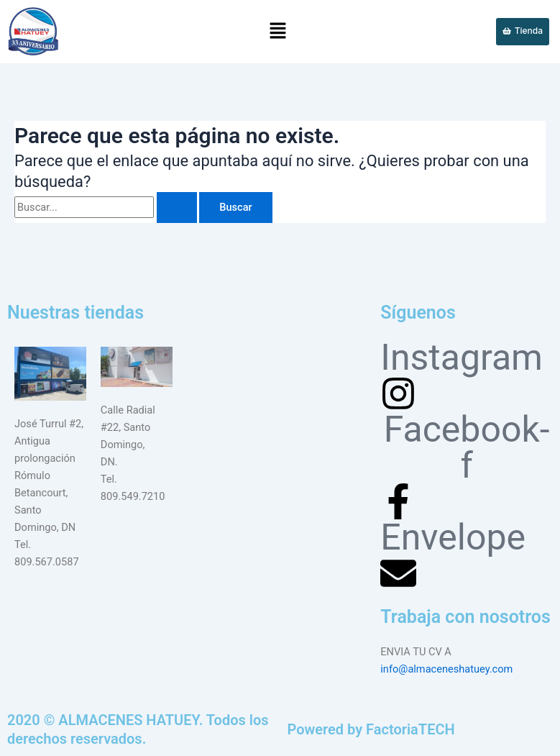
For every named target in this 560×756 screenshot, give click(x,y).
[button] (278, 32)
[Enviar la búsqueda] (177, 208)
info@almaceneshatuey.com (446, 669)
